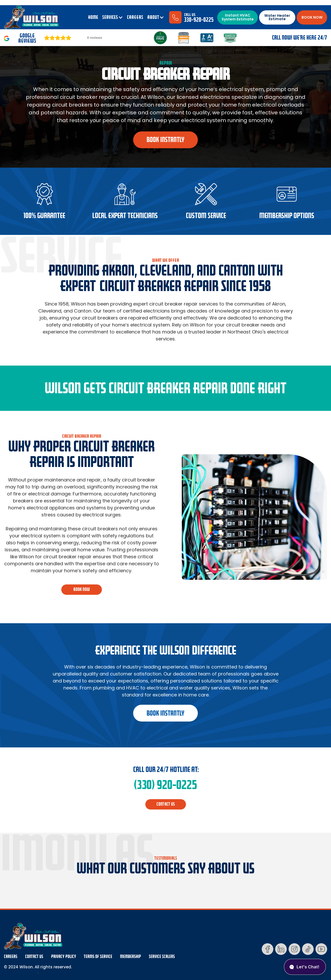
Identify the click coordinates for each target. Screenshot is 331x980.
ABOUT (153, 17)
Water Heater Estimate (277, 17)
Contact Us (34, 957)
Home (93, 17)
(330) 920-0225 (165, 785)
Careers (11, 957)
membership (130, 957)
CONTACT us (166, 804)
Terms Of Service (98, 957)
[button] (113, 17)
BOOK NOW (312, 17)
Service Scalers (162, 957)
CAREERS (135, 17)
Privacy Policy (63, 957)
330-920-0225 (199, 20)
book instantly (165, 140)
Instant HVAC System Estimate (238, 17)
